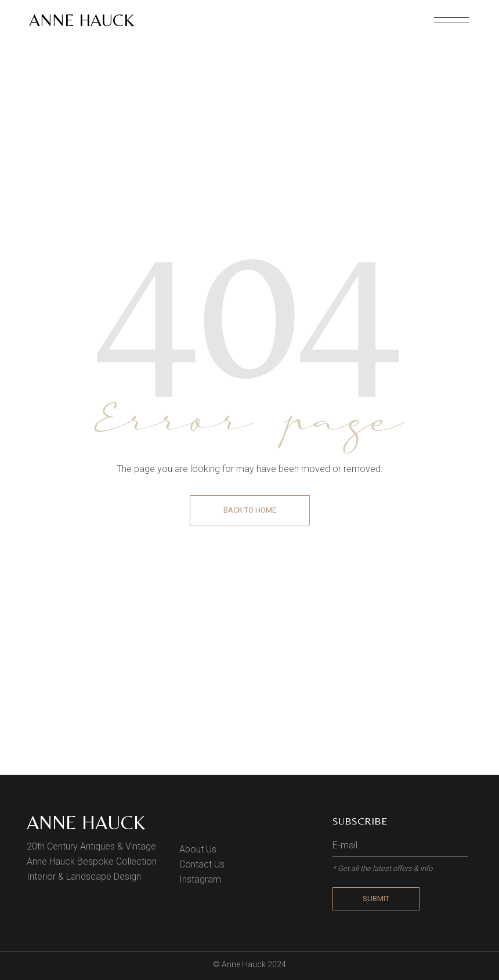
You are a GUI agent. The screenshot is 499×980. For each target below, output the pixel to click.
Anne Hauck (82, 20)
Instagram (200, 879)
